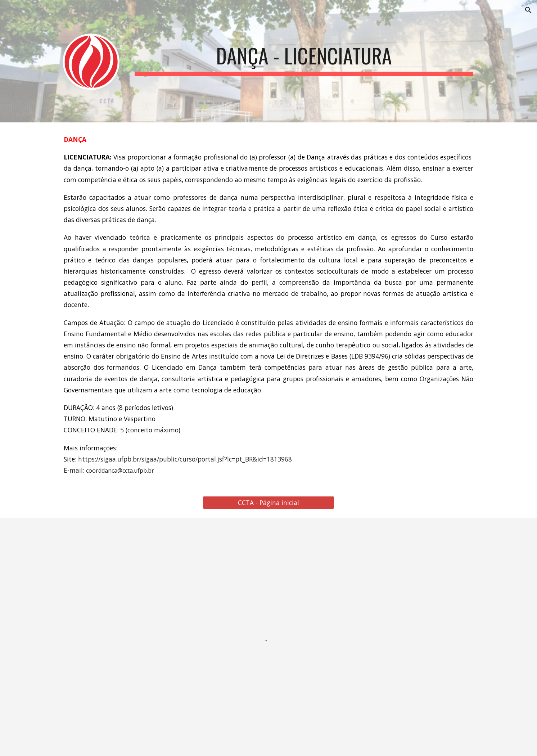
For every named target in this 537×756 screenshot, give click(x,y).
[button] (528, 10)
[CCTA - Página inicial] (268, 503)
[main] (304, 55)
